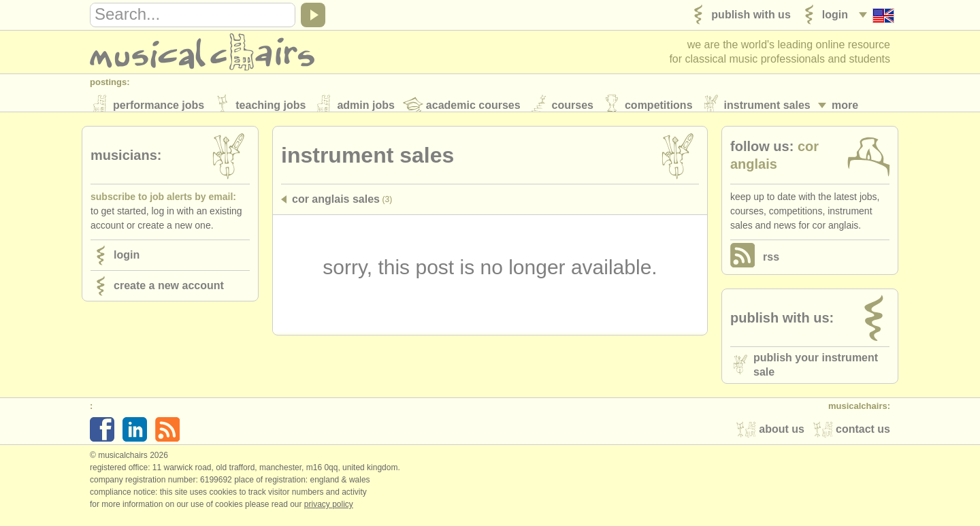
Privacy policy (329, 512)
